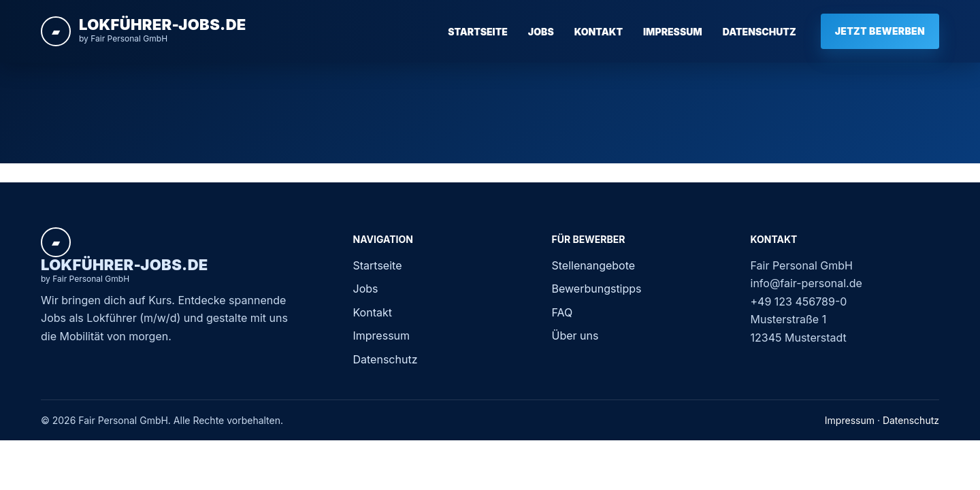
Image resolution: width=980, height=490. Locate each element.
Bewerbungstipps (597, 289)
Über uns (575, 336)
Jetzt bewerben (880, 31)
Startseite (478, 32)
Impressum (673, 32)
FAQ (562, 312)
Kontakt (599, 32)
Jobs (541, 32)
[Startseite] (144, 31)
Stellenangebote (594, 265)
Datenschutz (759, 32)
